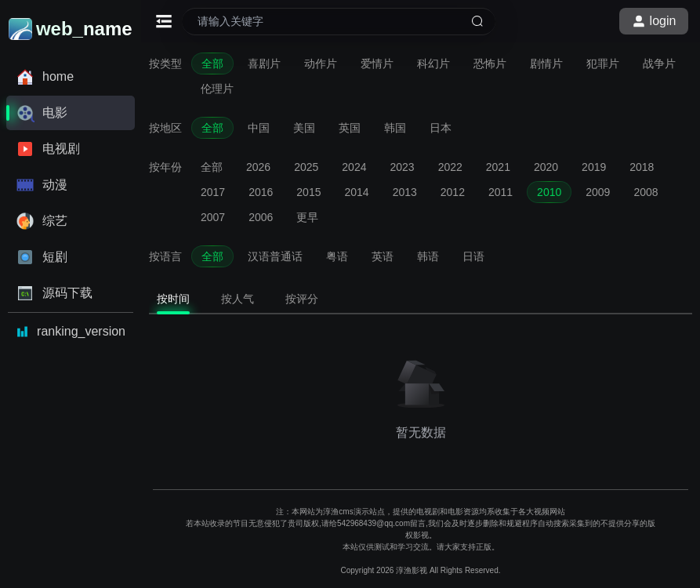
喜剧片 (264, 64)
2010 (549, 192)
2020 (546, 167)
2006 (261, 217)
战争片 (659, 64)
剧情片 (546, 64)
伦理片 (217, 89)
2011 (501, 192)
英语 (383, 256)
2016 (261, 192)
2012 (453, 192)
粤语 (337, 256)
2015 (308, 192)
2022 (450, 167)
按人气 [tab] (238, 299)
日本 (441, 128)
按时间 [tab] (173, 299)
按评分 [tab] (302, 299)
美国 (304, 128)
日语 (473, 256)
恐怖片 (490, 64)
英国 (350, 128)
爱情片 (377, 64)
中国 (259, 128)
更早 (307, 217)
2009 (598, 192)
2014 (356, 192)
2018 (642, 167)
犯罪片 (603, 64)
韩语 (428, 256)
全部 (212, 64)
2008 (646, 192)
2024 (354, 167)
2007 (213, 217)
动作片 (321, 64)
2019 (594, 167)
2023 (402, 167)
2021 (498, 167)
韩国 (395, 128)
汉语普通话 (275, 256)
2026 (258, 167)
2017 (213, 192)
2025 (306, 167)
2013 (405, 192)
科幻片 (433, 64)
